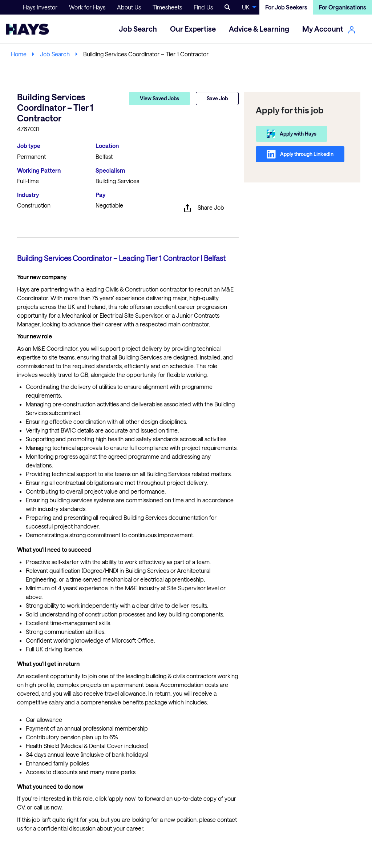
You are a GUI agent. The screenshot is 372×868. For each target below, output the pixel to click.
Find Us (203, 7)
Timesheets (167, 7)
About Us (129, 7)
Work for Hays (87, 7)
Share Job (204, 208)
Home (19, 54)
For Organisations (343, 7)
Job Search (55, 54)
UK (246, 7)
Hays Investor (40, 7)
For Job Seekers (286, 7)
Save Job (217, 98)
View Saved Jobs (159, 98)
